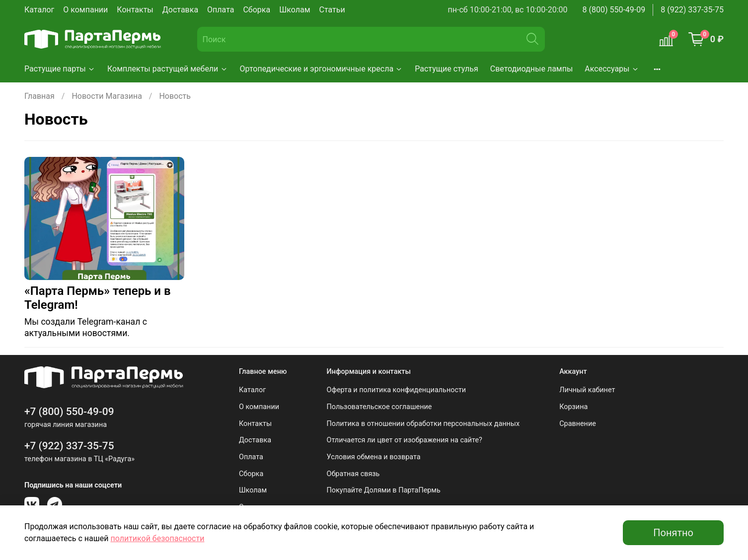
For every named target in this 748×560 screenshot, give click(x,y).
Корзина (573, 407)
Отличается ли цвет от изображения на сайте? (405, 440)
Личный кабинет (587, 390)
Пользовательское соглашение (379, 407)
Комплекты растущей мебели (168, 69)
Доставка (180, 10)
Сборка (257, 10)
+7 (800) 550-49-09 (69, 412)
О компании (85, 10)
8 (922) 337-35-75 (692, 10)
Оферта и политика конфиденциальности (397, 390)
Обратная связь (353, 474)
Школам (295, 10)
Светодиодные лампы (532, 69)
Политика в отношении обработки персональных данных (423, 424)
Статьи (332, 10)
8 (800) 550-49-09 (614, 10)
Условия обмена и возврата (374, 457)
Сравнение (578, 424)
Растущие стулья (447, 69)
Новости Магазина (107, 96)
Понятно (673, 533)
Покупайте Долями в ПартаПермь (384, 490)
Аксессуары (612, 69)
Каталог (39, 10)
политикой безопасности (157, 538)
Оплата (221, 10)
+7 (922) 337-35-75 (69, 446)
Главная (39, 96)
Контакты (135, 10)
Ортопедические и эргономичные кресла (322, 69)
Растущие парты (60, 69)
